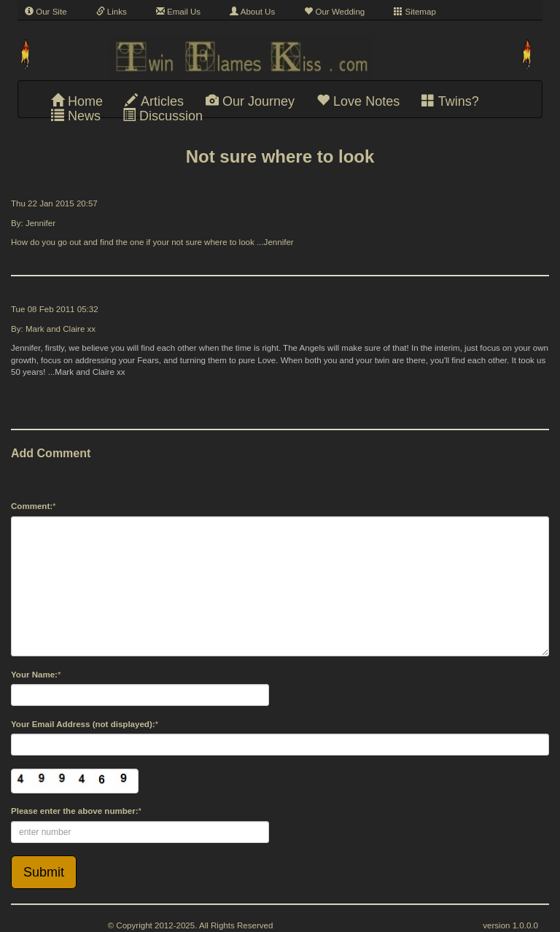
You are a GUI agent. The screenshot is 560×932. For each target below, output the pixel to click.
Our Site (46, 12)
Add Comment (51, 453)
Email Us (178, 12)
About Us (252, 12)
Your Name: (34, 675)
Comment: (32, 506)
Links (112, 12)
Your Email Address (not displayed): (83, 724)
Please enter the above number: (75, 811)
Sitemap (415, 12)
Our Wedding (334, 12)
